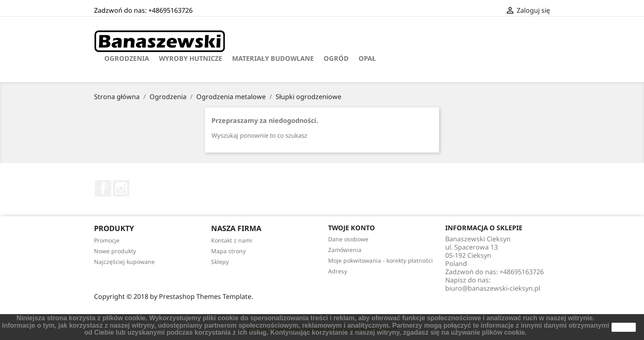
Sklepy (220, 262)
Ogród (336, 58)
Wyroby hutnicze (191, 58)
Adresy (338, 271)
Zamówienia (345, 250)
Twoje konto (352, 228)
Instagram (121, 188)
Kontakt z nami (232, 240)
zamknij (624, 327)
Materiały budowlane (273, 58)
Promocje (107, 240)
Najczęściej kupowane (124, 262)
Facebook (103, 188)
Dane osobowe (348, 239)
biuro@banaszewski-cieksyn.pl (493, 288)
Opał (367, 58)
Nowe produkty (115, 251)
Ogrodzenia (127, 58)
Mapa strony (228, 251)
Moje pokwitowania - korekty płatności (381, 260)
